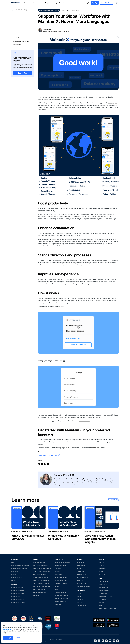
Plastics (57, 571)
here (67, 448)
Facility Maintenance (40, 574)
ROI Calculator (81, 574)
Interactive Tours (17, 578)
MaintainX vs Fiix (16, 596)
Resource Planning (39, 589)
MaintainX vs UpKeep (18, 590)
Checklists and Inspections (41, 571)
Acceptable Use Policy (106, 596)
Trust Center (103, 599)
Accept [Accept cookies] (8, 638)
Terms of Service (104, 581)
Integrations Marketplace (19, 568)
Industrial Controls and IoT (41, 583)
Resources (18, 10)
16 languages (112, 103)
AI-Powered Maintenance (41, 580)
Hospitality (58, 604)
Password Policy (104, 590)
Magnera (80, 596)
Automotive (58, 574)
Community (80, 571)
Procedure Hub (82, 583)
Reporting (36, 595)
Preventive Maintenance (41, 578)
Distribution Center (61, 592)
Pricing (55, 3)
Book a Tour (23, 73)
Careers (101, 565)
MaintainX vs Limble (17, 587)
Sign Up (95, 3)
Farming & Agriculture (62, 580)
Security (101, 602)
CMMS (13, 562)
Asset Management (39, 562)
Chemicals (58, 568)
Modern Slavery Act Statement (108, 608)
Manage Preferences (83, 586)
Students (102, 571)
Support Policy (103, 587)
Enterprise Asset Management (20, 565)
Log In (87, 3)
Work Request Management (41, 586)
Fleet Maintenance (61, 601)
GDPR (100, 605)
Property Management (62, 598)
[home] (16, 3)
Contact (14, 580)
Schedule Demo (107, 3)
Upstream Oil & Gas (61, 583)
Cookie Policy (103, 593)
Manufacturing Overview (63, 562)
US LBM (79, 602)
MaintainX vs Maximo (18, 593)
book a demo (96, 448)
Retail (57, 589)
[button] (28, 3)
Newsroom (102, 574)
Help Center (81, 562)
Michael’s (80, 599)
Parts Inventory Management (42, 568)
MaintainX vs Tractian (18, 602)
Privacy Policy (103, 584)
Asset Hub (80, 580)
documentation (84, 421)
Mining (57, 586)
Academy (80, 568)
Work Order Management (41, 565)
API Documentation (83, 578)
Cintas (79, 593)
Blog (26, 10)
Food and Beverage (61, 578)
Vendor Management (39, 592)
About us (101, 562)
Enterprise (47, 3)
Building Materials (61, 565)
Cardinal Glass (81, 605)
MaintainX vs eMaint (18, 599)
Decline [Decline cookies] (19, 638)
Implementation (82, 565)
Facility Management (61, 595)
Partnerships (103, 568)
